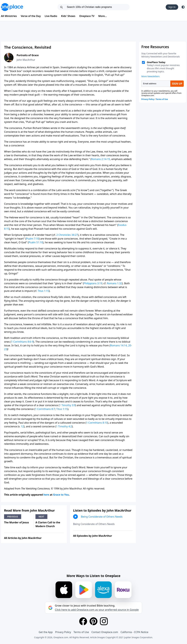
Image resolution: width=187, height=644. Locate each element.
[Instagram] (104, 621)
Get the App (46, 632)
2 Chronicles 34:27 (67, 235)
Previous (13, 517)
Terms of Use (81, 632)
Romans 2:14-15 (101, 159)
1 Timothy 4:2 (64, 426)
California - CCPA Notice (134, 632)
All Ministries (9, 16)
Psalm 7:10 (32, 239)
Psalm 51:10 (36, 242)
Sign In (172, 7)
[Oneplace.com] (12, 7)
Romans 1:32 (114, 283)
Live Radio (51, 16)
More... (103, 16)
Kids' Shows (68, 16)
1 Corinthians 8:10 (97, 423)
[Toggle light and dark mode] (183, 7)
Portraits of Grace (28, 55)
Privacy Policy (63, 632)
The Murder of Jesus (16, 522)
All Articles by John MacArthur (23, 538)
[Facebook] (83, 621)
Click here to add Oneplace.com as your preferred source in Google (97, 610)
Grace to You (61, 495)
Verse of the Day (31, 16)
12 (22, 426)
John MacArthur (26, 60)
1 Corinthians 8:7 (45, 409)
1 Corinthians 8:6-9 (22, 342)
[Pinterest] (93, 621)
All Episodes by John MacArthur (93, 536)
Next (41, 517)
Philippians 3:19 (93, 283)
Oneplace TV (87, 16)
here (46, 495)
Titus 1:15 (43, 291)
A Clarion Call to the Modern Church (48, 524)
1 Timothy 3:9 (67, 405)
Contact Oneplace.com (105, 632)
